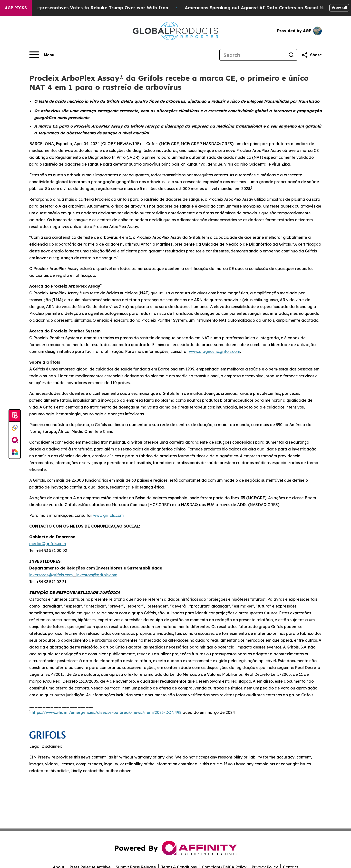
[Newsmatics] (15, 452)
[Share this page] (312, 55)
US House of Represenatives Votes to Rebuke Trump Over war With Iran (91, 8)
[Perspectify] (15, 428)
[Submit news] (15, 416)
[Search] (253, 55)
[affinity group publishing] (15, 440)
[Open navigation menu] (42, 55)
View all (339, 8)
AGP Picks (16, 8)
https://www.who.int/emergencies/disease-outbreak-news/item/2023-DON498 (107, 712)
